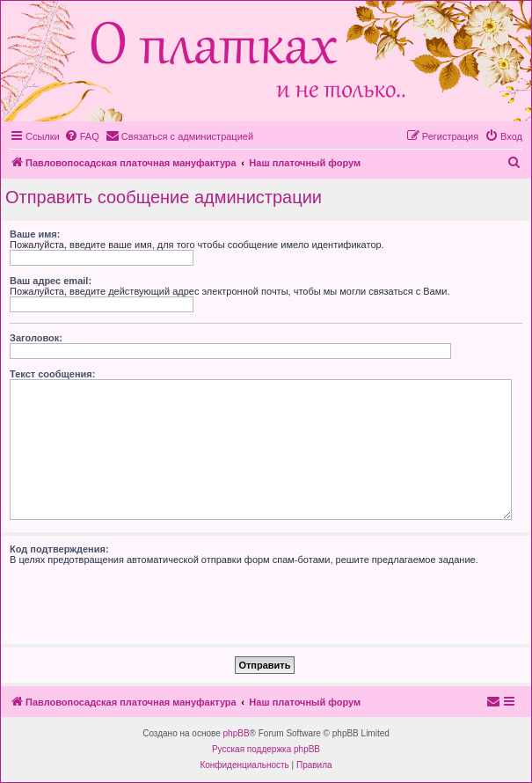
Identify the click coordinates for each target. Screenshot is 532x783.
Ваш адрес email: (51, 281)
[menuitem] (82, 136)
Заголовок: (36, 338)
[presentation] (143, 599)
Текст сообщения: (52, 374)
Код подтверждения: (59, 549)
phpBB (237, 733)
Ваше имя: (35, 234)
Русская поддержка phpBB (266, 749)
